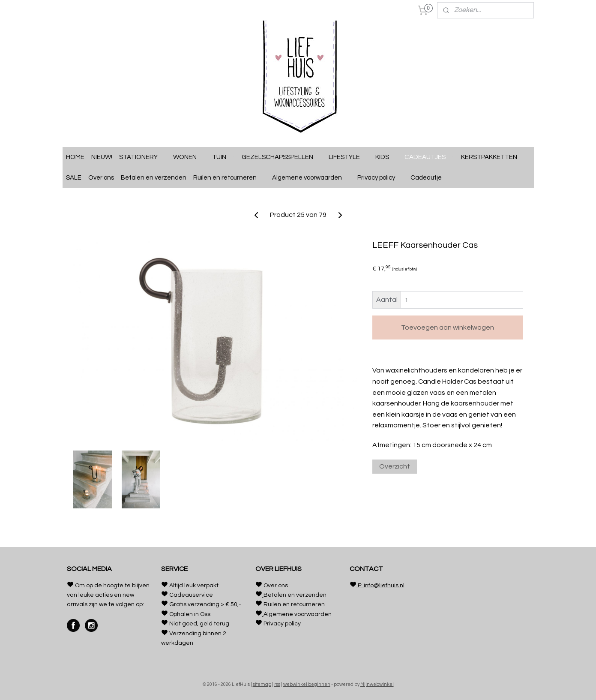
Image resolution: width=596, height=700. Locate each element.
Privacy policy (380, 178)
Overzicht (394, 466)
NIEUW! (102, 157)
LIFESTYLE (349, 157)
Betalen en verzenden (154, 178)
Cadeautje (430, 178)
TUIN (223, 157)
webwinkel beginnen (307, 684)
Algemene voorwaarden (311, 178)
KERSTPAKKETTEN (489, 157)
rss (277, 684)
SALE (74, 178)
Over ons (101, 178)
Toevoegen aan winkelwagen (448, 327)
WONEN (189, 157)
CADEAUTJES (429, 157)
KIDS (386, 157)
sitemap (262, 684)
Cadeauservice (191, 595)
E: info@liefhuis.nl (380, 586)
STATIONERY (143, 157)
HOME (75, 157)
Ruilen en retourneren (229, 178)
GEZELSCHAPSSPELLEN (282, 157)
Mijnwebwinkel (377, 684)
